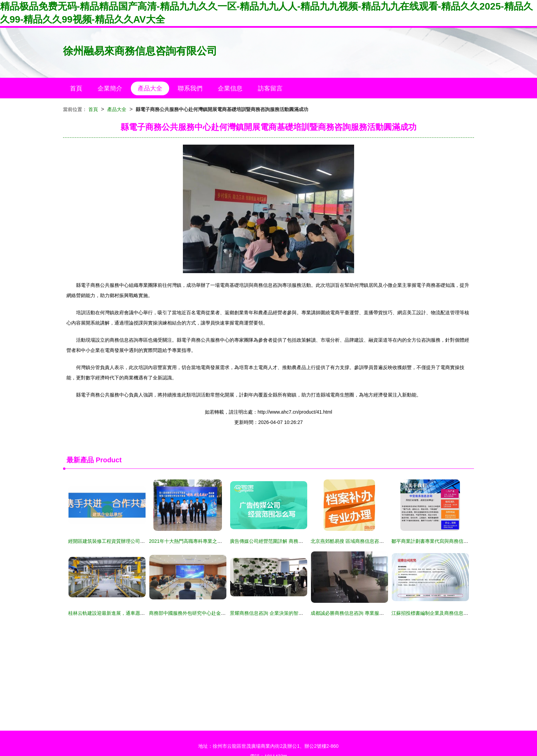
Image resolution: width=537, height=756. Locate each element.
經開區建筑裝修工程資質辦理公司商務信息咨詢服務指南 (128, 541)
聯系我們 (190, 88)
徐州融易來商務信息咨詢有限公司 (140, 51)
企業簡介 (110, 88)
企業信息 (230, 88)
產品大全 (150, 88)
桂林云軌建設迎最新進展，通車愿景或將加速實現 (121, 613)
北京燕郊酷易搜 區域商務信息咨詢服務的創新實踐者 (366, 541)
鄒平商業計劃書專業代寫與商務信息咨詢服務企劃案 (447, 541)
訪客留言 (270, 88)
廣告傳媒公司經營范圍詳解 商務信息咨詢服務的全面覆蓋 (290, 541)
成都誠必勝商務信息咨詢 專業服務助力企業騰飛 (362, 613)
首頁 (76, 88)
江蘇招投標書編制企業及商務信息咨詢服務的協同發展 (449, 613)
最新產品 (80, 460)
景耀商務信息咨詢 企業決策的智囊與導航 (274, 613)
